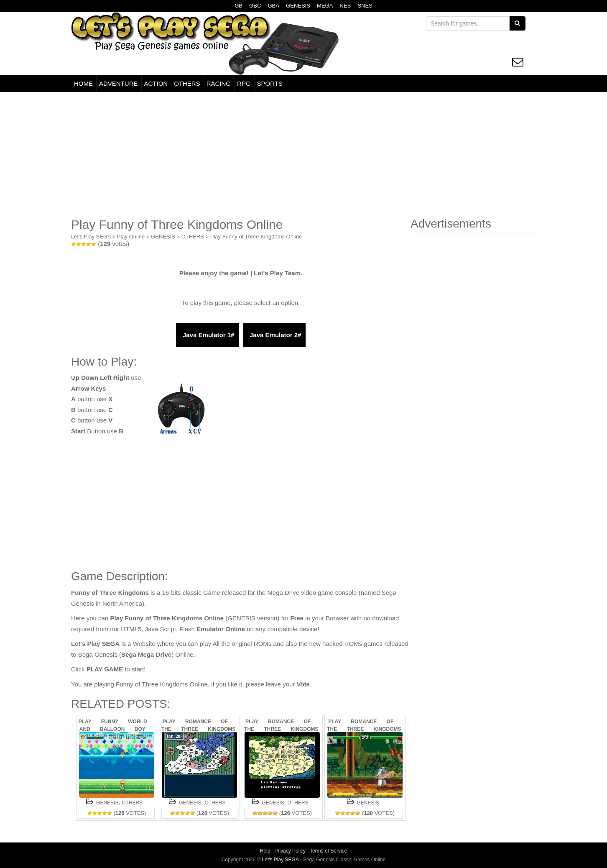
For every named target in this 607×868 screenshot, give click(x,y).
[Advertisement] (303, 155)
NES (346, 6)
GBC (255, 6)
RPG (244, 83)
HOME (83, 83)
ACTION (156, 83)
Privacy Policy (290, 851)
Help (265, 851)
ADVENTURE (119, 83)
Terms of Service (328, 851)
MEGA (325, 6)
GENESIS (298, 6)
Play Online (131, 237)
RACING (219, 83)
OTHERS (187, 83)
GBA (273, 6)
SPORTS (270, 83)
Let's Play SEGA (91, 237)
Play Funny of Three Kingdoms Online (256, 237)
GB (238, 6)
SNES (365, 6)
